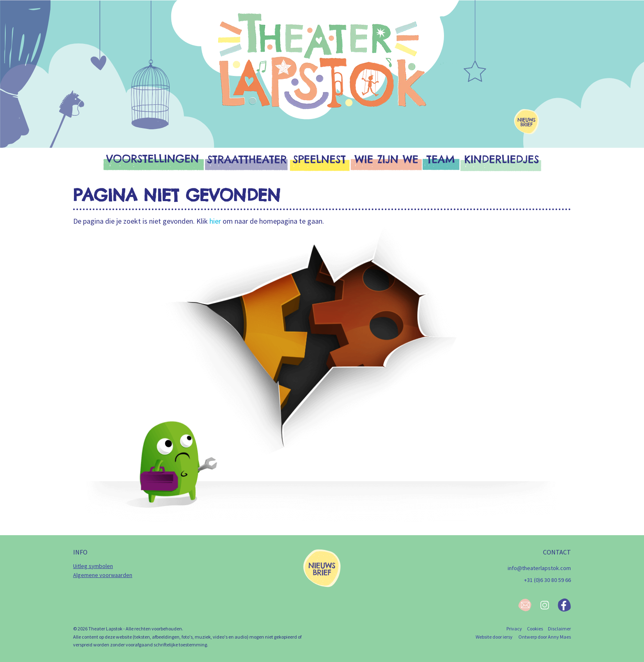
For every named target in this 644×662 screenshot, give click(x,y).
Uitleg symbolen (93, 566)
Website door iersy (494, 637)
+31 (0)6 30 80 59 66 (547, 580)
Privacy (514, 629)
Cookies (535, 629)
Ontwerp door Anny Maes (545, 637)
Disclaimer (559, 629)
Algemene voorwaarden (103, 575)
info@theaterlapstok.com (539, 568)
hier (215, 221)
